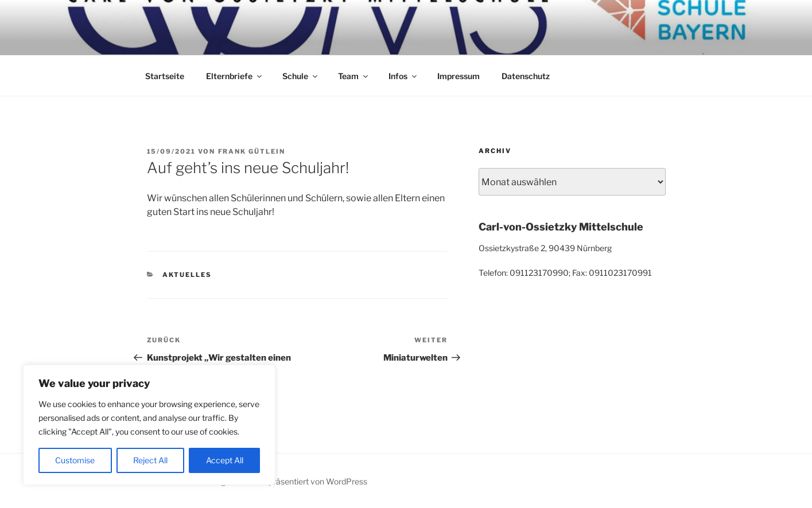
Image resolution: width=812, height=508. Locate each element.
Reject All (150, 460)
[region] (149, 425)
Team (354, 76)
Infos (403, 76)
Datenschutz (526, 76)
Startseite (165, 76)
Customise (75, 460)
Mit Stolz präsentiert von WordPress (301, 481)
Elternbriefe (235, 76)
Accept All (225, 460)
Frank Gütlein (252, 151)
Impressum (459, 76)
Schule (301, 76)
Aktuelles (187, 275)
